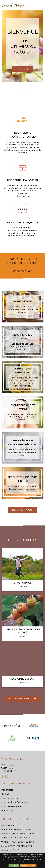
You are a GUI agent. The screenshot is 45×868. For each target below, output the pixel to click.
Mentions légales (9, 798)
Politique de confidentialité (14, 802)
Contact (5, 794)
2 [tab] (24, 95)
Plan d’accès (7, 790)
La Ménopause (22, 583)
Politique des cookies (12, 806)
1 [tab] (21, 95)
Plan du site (7, 811)
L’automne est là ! (22, 679)
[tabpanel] (22, 46)
